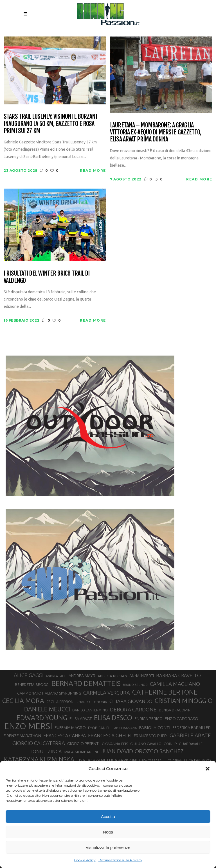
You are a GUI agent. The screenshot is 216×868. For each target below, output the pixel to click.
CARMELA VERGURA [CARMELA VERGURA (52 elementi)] (107, 693)
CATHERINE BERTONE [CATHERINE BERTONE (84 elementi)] (165, 692)
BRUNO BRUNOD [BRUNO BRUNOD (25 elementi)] (135, 685)
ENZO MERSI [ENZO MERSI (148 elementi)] (28, 726)
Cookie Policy (85, 860)
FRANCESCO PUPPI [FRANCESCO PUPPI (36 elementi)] (151, 736)
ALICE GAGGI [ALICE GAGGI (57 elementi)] (29, 675)
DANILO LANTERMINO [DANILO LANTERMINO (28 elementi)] (90, 710)
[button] (208, 769)
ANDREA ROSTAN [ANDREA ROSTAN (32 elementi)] (112, 676)
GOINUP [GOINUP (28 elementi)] (170, 744)
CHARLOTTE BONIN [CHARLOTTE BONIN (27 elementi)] (92, 702)
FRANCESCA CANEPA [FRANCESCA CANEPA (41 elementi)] (65, 736)
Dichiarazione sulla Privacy (120, 860)
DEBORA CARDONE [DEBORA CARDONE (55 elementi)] (133, 709)
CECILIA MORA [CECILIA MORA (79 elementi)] (23, 701)
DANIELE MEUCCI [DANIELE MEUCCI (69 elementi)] (47, 709)
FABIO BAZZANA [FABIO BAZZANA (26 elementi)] (125, 728)
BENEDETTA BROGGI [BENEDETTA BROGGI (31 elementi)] (32, 685)
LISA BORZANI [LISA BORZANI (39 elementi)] (91, 760)
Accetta (108, 817)
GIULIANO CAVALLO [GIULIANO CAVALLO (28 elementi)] (146, 744)
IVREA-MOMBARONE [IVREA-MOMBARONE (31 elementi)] (81, 752)
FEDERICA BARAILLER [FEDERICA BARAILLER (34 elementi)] (192, 728)
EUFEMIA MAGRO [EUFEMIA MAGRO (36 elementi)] (70, 728)
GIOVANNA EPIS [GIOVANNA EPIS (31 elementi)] (115, 744)
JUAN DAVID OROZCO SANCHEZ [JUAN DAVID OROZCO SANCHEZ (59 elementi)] (142, 751)
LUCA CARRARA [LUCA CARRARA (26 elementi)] (150, 760)
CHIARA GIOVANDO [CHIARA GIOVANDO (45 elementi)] (131, 701)
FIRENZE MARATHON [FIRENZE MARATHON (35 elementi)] (22, 736)
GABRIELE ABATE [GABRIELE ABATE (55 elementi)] (190, 735)
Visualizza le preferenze (108, 847)
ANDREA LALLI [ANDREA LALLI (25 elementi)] (56, 676)
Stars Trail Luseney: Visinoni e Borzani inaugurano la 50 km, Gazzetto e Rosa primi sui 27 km (50, 123)
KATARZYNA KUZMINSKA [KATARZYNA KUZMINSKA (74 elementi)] (39, 759)
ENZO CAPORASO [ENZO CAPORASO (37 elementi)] (182, 719)
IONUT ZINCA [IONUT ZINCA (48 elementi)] (46, 751)
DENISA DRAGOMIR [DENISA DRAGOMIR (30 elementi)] (175, 710)
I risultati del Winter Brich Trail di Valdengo (47, 277)
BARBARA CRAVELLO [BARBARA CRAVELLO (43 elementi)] (178, 675)
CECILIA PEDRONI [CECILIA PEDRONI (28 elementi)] (60, 702)
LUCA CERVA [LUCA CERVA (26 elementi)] (173, 760)
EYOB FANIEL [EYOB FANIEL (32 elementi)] (99, 728)
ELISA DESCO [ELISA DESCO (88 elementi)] (113, 718)
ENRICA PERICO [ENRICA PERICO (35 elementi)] (148, 719)
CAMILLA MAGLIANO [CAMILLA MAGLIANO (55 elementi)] (175, 684)
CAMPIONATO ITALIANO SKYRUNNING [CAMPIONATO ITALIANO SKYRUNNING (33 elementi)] (49, 693)
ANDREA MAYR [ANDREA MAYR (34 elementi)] (82, 676)
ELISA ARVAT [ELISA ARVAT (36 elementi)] (81, 719)
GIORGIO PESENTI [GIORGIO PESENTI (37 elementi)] (83, 744)
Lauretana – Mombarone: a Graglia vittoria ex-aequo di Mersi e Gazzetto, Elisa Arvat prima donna (156, 132)
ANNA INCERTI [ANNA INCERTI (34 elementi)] (142, 676)
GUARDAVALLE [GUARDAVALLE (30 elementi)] (191, 744)
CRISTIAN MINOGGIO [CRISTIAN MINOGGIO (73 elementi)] (184, 701)
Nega (108, 832)
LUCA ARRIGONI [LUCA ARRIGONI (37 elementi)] (122, 760)
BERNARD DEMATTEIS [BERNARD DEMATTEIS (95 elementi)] (86, 683)
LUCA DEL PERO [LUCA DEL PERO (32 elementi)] (197, 760)
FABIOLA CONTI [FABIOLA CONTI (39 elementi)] (155, 728)
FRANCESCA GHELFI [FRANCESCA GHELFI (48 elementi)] (110, 735)
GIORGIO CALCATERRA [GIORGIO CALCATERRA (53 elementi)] (39, 743)
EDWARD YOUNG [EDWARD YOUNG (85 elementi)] (42, 718)
